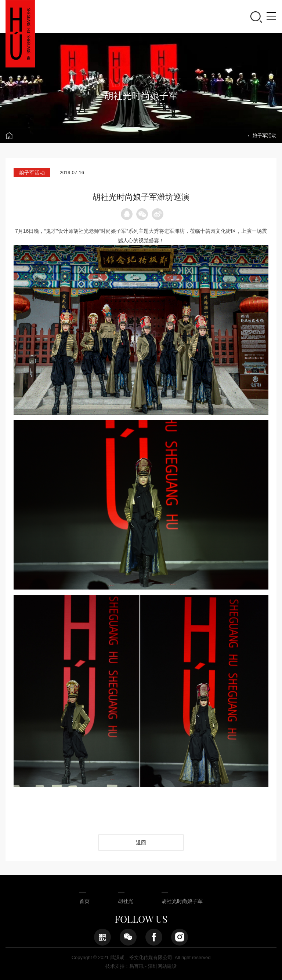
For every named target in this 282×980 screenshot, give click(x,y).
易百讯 (136, 966)
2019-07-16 (72, 172)
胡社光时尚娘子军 (182, 901)
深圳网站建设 (162, 966)
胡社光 (126, 901)
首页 (84, 901)
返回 (141, 843)
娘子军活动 (265, 135)
